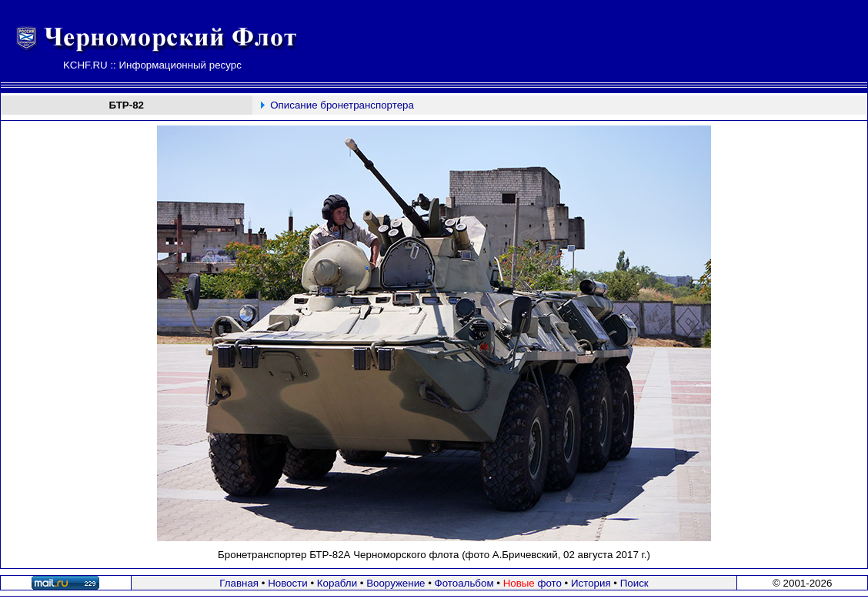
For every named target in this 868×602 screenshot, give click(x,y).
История (591, 583)
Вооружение (396, 583)
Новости (288, 583)
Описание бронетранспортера (342, 105)
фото (532, 583)
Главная (239, 583)
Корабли (337, 583)
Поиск (634, 583)
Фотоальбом (464, 583)
